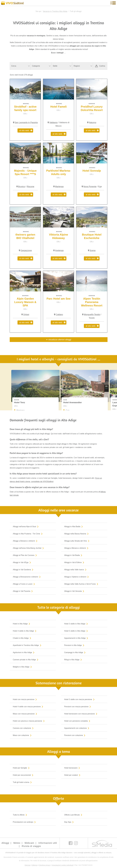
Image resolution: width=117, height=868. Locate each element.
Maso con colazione (23, 735)
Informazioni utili (48, 843)
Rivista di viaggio (31, 846)
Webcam (29, 843)
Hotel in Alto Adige (22, 624)
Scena (93, 250)
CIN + (25, 113)
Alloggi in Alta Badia (74, 526)
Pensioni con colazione (75, 735)
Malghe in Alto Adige (23, 667)
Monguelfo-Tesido (92, 315)
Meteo (17, 843)
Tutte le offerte (20, 815)
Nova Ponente (90, 187)
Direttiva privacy (45, 865)
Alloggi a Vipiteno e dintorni (77, 577)
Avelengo (59, 250)
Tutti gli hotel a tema (23, 782)
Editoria (34, 865)
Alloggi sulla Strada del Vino (77, 541)
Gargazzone (26, 250)
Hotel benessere (73, 768)
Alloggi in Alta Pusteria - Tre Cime (28, 534)
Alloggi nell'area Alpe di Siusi (26, 526)
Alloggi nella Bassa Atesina (77, 534)
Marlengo (59, 187)
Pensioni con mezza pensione (78, 707)
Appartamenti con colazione (77, 728)
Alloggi (5, 843)
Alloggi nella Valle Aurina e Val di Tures (82, 584)
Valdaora (53, 123)
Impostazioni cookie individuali (62, 865)
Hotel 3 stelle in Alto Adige (76, 624)
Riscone (31, 187)
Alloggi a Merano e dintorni (77, 548)
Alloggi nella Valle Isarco (76, 570)
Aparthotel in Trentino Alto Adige (27, 645)
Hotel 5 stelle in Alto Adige (76, 631)
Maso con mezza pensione (25, 714)
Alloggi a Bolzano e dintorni (26, 541)
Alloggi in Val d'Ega (22, 562)
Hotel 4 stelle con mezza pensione (28, 707)
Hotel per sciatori (73, 775)
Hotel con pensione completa (78, 721)
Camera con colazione (24, 728)
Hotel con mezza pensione (25, 699)
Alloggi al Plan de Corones (25, 555)
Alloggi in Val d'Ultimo (75, 562)
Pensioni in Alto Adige (75, 645)
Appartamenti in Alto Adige (77, 638)
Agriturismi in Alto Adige (24, 652)
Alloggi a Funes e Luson (24, 584)
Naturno (93, 123)
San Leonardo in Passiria (26, 123)
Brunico (22, 187)
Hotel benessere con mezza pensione (81, 714)
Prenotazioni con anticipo (25, 822)
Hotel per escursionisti (23, 775)
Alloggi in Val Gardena (23, 570)
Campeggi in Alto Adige (75, 652)
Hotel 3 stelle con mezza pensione (80, 699)
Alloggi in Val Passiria (23, 591)
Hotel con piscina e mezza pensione (29, 721)
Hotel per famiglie (22, 768)
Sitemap (27, 865)
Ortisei (26, 315)
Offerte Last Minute (74, 815)
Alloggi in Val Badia (74, 555)
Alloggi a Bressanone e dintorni (27, 577)
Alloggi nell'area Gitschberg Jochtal (29, 548)
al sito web (24, 130)
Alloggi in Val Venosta (75, 591)
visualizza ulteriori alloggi (60, 340)
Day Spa (69, 822)
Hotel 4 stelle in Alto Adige (25, 631)
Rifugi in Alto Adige (73, 660)
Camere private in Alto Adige (26, 660)
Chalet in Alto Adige (22, 638)
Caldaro (59, 315)
